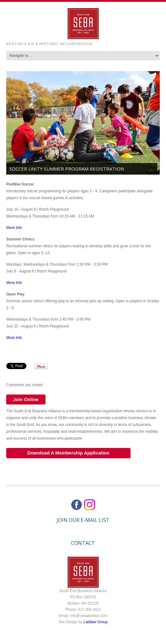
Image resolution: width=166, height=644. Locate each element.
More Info (14, 228)
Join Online (26, 399)
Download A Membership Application (68, 453)
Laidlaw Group (95, 622)
